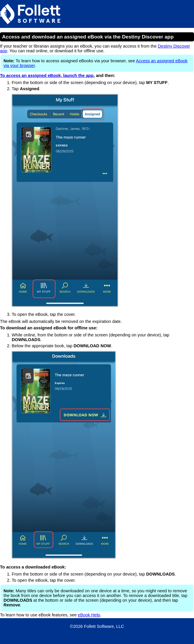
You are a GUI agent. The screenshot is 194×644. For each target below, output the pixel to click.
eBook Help (89, 615)
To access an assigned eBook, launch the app (47, 76)
